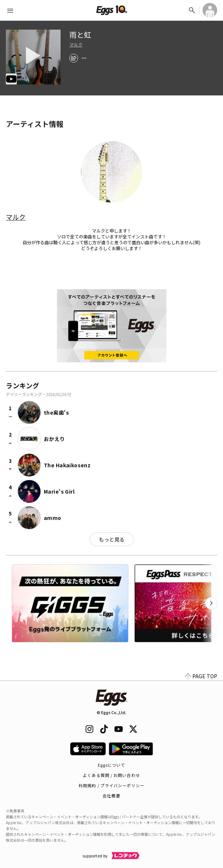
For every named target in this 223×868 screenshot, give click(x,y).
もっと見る (112, 539)
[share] (74, 58)
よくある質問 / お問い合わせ (111, 775)
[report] (84, 58)
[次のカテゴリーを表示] (211, 603)
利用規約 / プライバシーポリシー (111, 785)
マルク (76, 45)
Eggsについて (112, 765)
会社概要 (111, 796)
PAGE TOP (201, 676)
